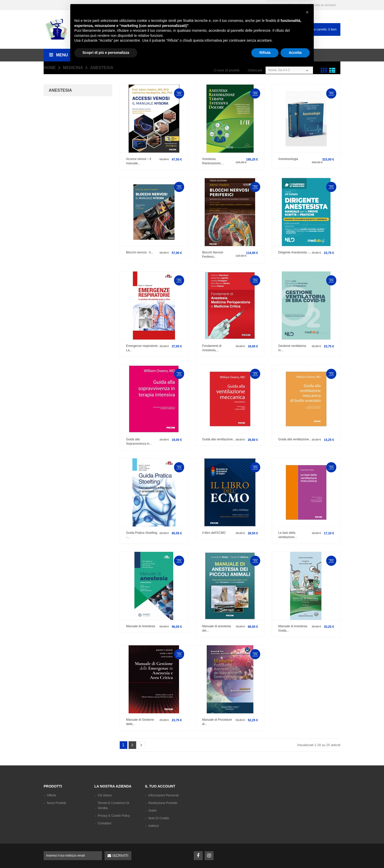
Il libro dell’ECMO (214, 533)
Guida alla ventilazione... (219, 439)
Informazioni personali (163, 795)
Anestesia (60, 90)
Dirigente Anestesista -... (295, 252)
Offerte (51, 795)
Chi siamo (105, 795)
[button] (307, 814)
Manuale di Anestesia (141, 626)
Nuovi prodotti (56, 803)
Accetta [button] (295, 854)
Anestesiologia (288, 159)
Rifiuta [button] (265, 854)
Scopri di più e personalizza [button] (106, 854)
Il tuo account (160, 786)
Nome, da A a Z (289, 70)
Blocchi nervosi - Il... (140, 252)
